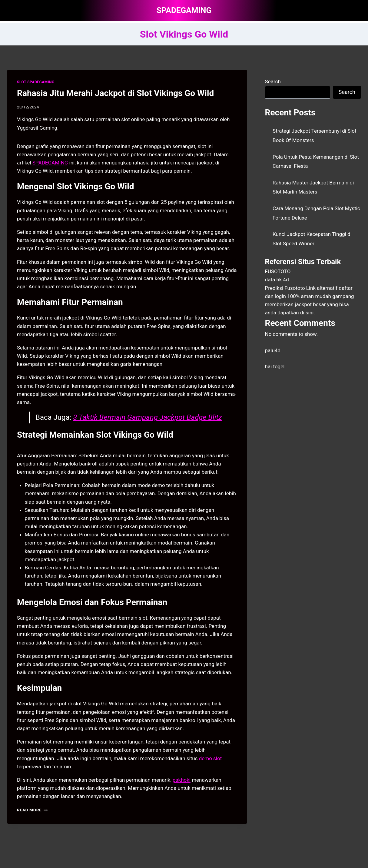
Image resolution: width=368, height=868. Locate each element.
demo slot (211, 758)
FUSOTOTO (278, 271)
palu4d (273, 350)
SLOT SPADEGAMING (36, 82)
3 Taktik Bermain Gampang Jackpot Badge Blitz (147, 417)
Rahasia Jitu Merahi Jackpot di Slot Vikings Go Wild (115, 93)
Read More (32, 810)
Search (273, 81)
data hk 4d (277, 280)
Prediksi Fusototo (285, 288)
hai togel (275, 366)
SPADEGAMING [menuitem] (50, 163)
